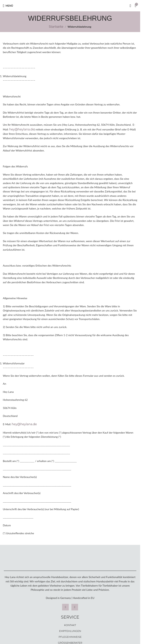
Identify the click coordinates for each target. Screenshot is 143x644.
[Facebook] (75, 607)
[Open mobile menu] (8, 6)
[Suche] (130, 6)
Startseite (56, 27)
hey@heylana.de (22, 129)
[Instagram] (65, 607)
